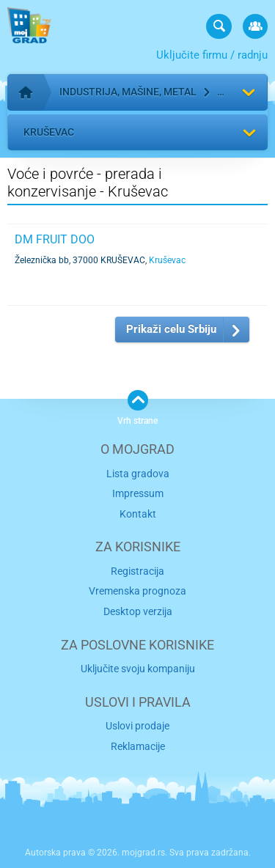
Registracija (137, 571)
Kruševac (49, 132)
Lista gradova (138, 474)
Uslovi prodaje (137, 726)
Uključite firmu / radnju (212, 55)
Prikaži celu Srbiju (171, 329)
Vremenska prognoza (137, 591)
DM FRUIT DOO (55, 239)
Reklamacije (138, 746)
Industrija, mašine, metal (128, 92)
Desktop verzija (138, 611)
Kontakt (138, 514)
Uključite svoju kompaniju (138, 669)
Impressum (138, 493)
